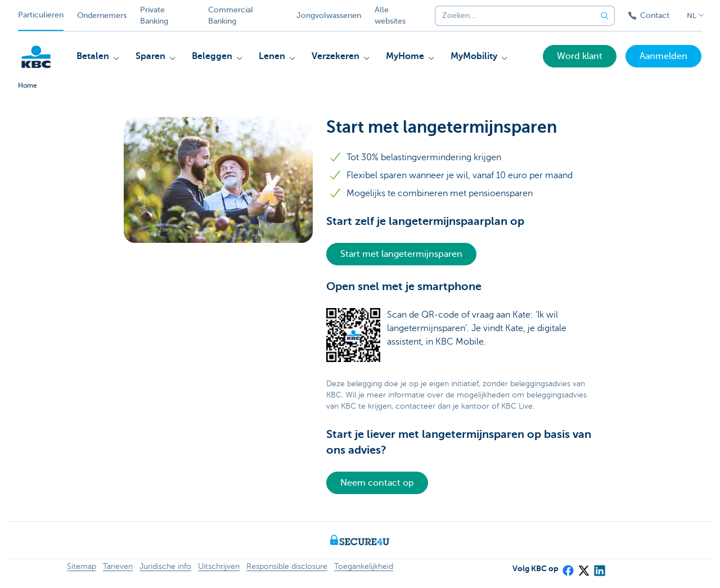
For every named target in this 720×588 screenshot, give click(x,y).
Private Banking (154, 15)
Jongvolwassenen (329, 15)
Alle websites (390, 15)
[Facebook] (568, 567)
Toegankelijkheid (364, 566)
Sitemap (82, 566)
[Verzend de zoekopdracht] (605, 16)
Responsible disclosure (287, 566)
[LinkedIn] (599, 567)
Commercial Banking (231, 15)
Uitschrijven (219, 566)
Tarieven (118, 566)
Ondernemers (102, 15)
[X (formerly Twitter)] (583, 567)
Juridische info (165, 566)
